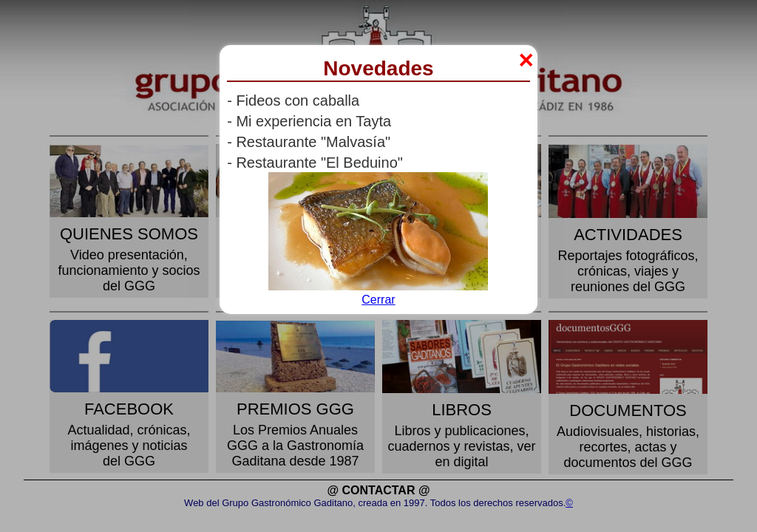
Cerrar (378, 300)
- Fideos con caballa (293, 100)
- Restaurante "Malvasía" (309, 142)
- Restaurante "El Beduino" (315, 163)
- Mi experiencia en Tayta (309, 121)
